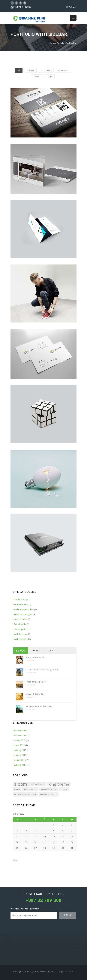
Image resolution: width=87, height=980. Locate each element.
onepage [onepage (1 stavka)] (64, 789)
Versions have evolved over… (40, 706)
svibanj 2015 (19, 750)
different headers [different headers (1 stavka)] (38, 784)
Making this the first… (36, 694)
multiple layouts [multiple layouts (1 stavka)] (30, 789)
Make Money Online (23, 609)
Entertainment (20, 604)
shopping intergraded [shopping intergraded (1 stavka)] (49, 794)
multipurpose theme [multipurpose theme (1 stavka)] (48, 789)
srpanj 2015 (19, 740)
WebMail (71, 7)
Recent (36, 651)
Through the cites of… (36, 682)
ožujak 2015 (19, 760)
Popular (21, 651)
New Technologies (22, 614)
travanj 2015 (19, 755)
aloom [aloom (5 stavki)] (21, 784)
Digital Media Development (42, 971)
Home (52, 43)
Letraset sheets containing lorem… (43, 670)
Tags (51, 651)
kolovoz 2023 (20, 730)
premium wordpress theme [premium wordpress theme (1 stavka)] (25, 794)
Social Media (20, 624)
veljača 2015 (19, 765)
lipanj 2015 (19, 745)
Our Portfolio (20, 619)
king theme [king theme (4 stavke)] (59, 784)
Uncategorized (20, 629)
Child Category (20, 599)
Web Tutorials (20, 639)
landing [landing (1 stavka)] (17, 789)
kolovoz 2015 (20, 735)
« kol (15, 860)
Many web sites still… (36, 657)
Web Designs (20, 634)
